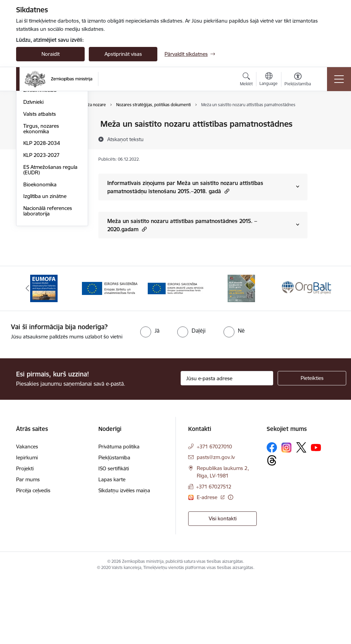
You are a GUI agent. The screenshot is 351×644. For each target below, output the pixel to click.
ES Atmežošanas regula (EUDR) (50, 252)
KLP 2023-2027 (41, 237)
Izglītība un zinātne (45, 278)
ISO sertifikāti (114, 535)
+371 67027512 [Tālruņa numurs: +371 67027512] (214, 553)
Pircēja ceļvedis (33, 556)
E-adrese (208, 563)
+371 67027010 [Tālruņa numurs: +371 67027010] (214, 513)
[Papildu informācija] (231, 563)
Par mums (28, 546)
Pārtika (31, 148)
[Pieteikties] (312, 444)
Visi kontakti (223, 585)
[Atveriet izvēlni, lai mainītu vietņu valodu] (269, 80)
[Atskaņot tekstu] (125, 139)
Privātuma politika (119, 513)
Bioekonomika (40, 266)
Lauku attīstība (40, 136)
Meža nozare (38, 160)
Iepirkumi (27, 524)
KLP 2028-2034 (42, 225)
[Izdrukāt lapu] (325, 121)
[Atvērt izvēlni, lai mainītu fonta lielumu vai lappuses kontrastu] (298, 80)
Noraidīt (51, 54)
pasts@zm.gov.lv (216, 523)
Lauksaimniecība (42, 125)
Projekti (25, 535)
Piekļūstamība (114, 524)
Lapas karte (112, 546)
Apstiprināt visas (123, 54)
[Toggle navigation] (339, 79)
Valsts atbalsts (40, 196)
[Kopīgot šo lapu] (325, 138)
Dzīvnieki (33, 184)
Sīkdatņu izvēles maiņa (124, 556)
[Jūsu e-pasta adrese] (227, 444)
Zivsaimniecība (40, 172)
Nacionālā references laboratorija (48, 293)
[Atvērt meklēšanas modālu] (246, 80)
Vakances (27, 513)
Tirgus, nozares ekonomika (41, 210)
